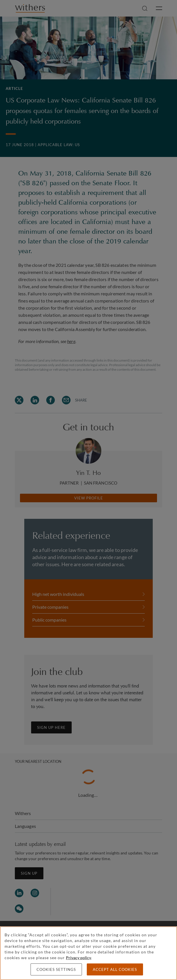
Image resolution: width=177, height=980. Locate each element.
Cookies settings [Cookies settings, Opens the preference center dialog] (56, 969)
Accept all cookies (115, 969)
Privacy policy (79, 958)
